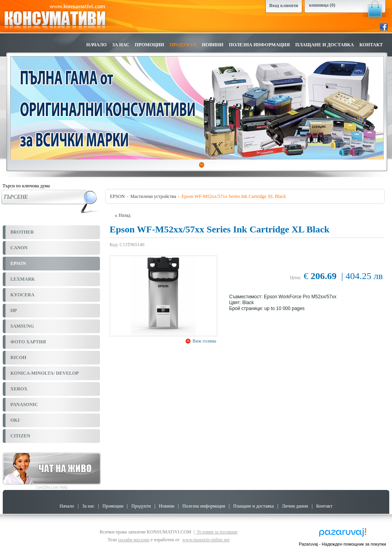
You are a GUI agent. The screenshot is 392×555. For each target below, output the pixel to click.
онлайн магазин (134, 540)
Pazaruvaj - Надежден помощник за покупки (342, 544)
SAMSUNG (22, 326)
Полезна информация (259, 45)
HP (14, 310)
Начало (96, 45)
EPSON (18, 263)
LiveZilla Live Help (52, 487)
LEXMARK (23, 279)
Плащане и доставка (324, 45)
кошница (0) (322, 5)
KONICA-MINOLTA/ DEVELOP (45, 373)
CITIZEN (21, 436)
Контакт (371, 45)
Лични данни (295, 506)
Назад (122, 215)
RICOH (19, 357)
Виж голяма (204, 341)
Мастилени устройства (153, 196)
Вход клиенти (284, 5)
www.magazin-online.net (206, 540)
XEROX (19, 389)
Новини (213, 45)
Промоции (150, 45)
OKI (15, 420)
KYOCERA (23, 295)
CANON (19, 248)
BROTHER (22, 232)
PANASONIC (24, 404)
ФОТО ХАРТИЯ (28, 342)
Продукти (183, 45)
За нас (121, 45)
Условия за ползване (217, 532)
